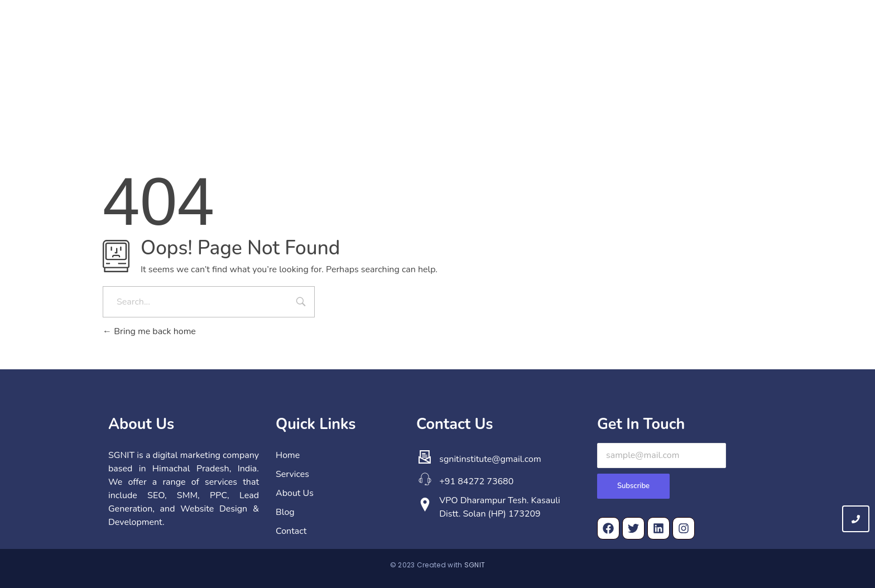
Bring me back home (149, 331)
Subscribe (633, 486)
